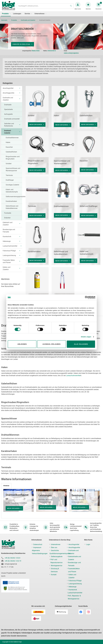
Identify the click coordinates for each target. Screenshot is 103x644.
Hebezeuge (7, 242)
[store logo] (9, 7)
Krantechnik (7, 238)
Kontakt (54, 575)
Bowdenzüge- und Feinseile (74, 564)
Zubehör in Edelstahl (21, 45)
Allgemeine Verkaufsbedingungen (40, 552)
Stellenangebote (57, 557)
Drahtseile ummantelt (12, 120)
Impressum (37, 548)
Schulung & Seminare (55, 570)
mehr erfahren (36, 126)
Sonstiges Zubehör (12, 186)
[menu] (51, 16)
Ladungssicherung (9, 256)
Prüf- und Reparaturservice (56, 561)
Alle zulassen (81, 344)
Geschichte (55, 551)
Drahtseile (8, 106)
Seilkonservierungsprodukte (16, 198)
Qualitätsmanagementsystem (60, 554)
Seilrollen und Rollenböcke (9, 126)
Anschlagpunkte (8, 94)
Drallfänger (10, 181)
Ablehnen (22, 344)
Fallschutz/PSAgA (9, 252)
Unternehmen (56, 545)
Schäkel (9, 165)
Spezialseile (8, 110)
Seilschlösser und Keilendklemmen (12, 208)
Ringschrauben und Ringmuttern (13, 159)
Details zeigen (86, 337)
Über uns (54, 548)
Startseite (4, 22)
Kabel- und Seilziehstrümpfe (12, 192)
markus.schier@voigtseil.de (71, 54)
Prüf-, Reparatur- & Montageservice (74, 597)
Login (88, 545)
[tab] (6, 486)
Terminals (9, 176)
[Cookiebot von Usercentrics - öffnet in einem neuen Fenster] (86, 297)
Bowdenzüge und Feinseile (9, 232)
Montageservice (57, 566)
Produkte (14, 22)
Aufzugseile (8, 115)
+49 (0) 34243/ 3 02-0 (12, 558)
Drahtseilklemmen (12, 139)
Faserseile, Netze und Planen (9, 262)
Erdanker (7, 219)
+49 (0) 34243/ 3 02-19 (13, 561)
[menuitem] (6, 16)
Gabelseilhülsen (11, 153)
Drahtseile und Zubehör (28, 22)
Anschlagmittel (8, 89)
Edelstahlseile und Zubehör (75, 558)
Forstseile (8, 214)
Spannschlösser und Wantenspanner (13, 170)
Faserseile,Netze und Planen (74, 570)
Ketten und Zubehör (7, 269)
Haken (8, 143)
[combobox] (45, 7)
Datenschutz (38, 545)
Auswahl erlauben (51, 344)
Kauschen (9, 148)
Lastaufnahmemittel (10, 247)
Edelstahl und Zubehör (8, 225)
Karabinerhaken (11, 202)
